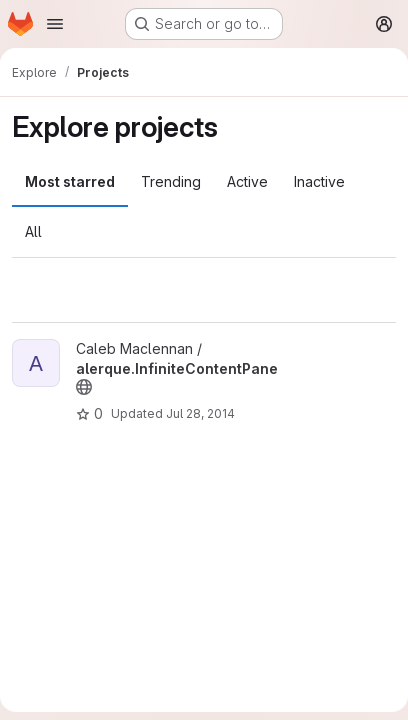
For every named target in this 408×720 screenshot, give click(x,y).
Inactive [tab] (319, 181)
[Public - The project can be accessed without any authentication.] (84, 387)
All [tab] (33, 231)
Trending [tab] (171, 181)
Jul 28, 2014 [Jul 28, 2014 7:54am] (200, 413)
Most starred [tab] (70, 181)
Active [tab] (247, 181)
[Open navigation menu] (55, 24)
